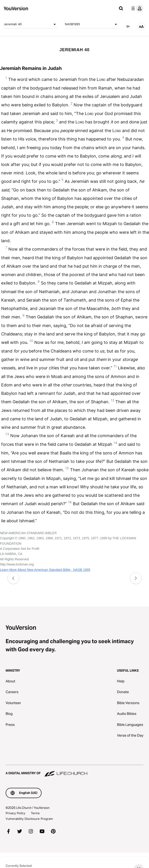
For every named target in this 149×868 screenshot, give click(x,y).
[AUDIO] (128, 26)
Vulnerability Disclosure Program (29, 819)
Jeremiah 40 (31, 24)
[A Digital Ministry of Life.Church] (74, 771)
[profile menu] (136, 8)
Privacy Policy (15, 813)
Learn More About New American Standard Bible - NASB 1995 (45, 570)
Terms (35, 813)
